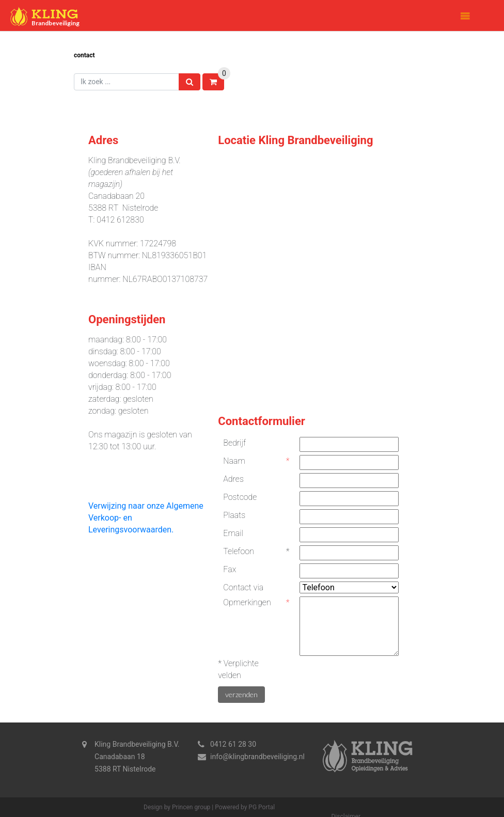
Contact (84, 55)
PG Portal (262, 807)
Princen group (191, 807)
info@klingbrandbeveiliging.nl (257, 757)
